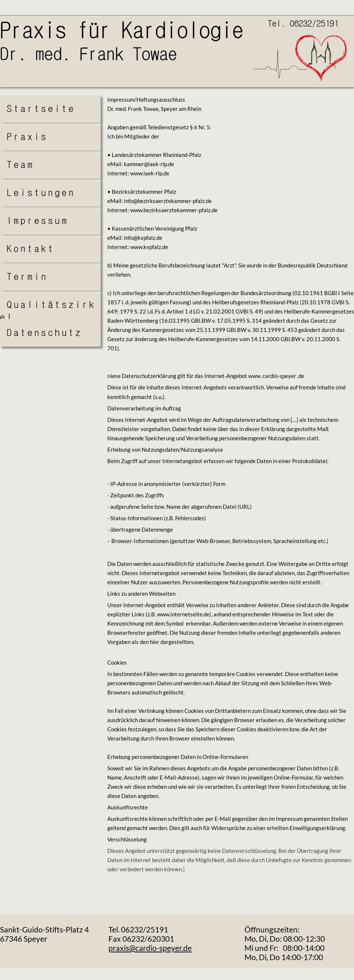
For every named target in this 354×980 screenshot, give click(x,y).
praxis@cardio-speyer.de (150, 948)
